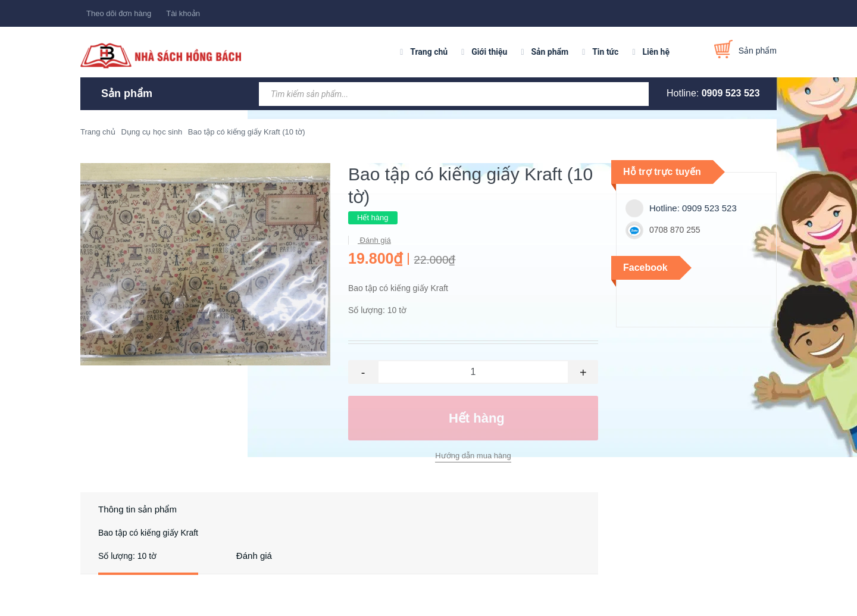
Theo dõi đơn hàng (119, 13)
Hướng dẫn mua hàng (473, 456)
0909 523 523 (731, 93)
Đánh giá (374, 240)
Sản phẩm (550, 52)
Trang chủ (429, 52)
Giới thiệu (489, 52)
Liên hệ (656, 52)
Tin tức (605, 52)
